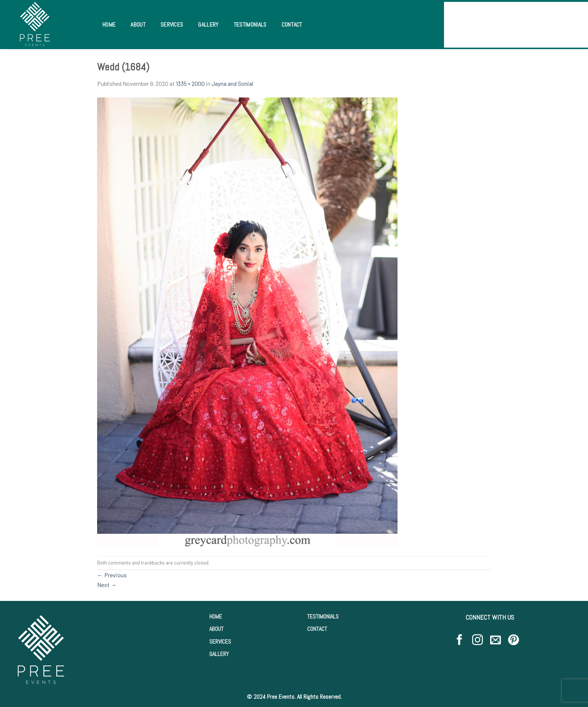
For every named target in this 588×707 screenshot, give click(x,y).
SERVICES (220, 642)
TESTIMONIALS (323, 616)
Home (109, 25)
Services (172, 25)
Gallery (208, 25)
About (138, 25)
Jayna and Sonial (232, 83)
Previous (112, 575)
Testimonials (250, 25)
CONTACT (317, 629)
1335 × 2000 (190, 83)
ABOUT (216, 629)
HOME (216, 616)
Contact (292, 25)
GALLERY (219, 654)
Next (107, 585)
